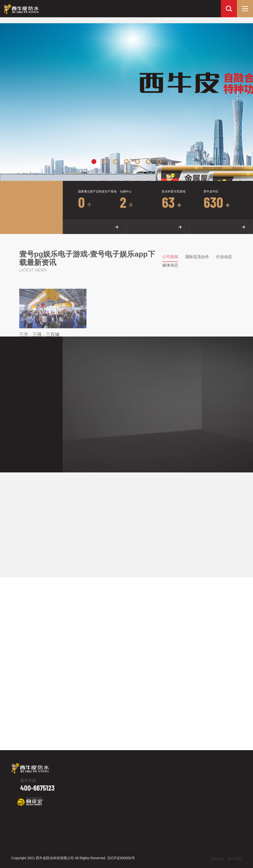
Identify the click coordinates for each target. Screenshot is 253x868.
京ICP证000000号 (121, 861)
